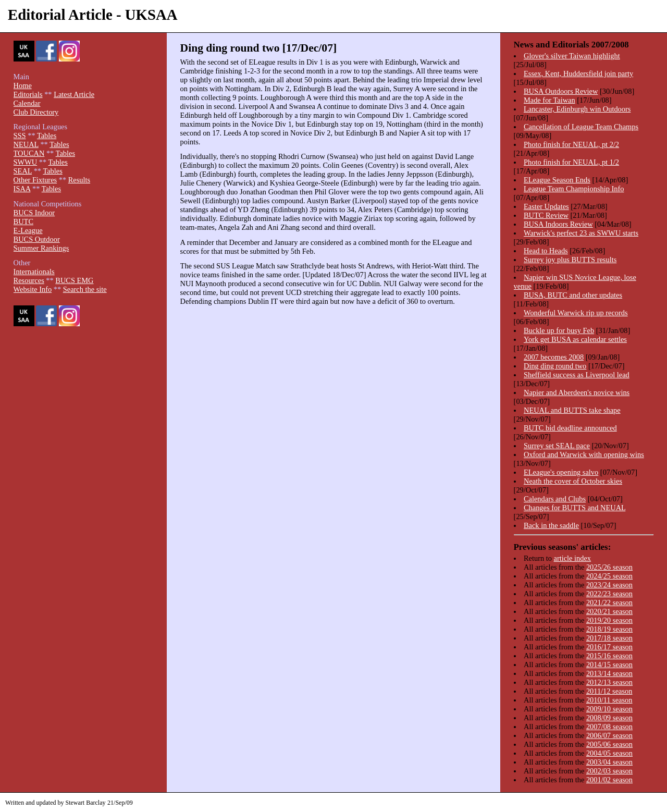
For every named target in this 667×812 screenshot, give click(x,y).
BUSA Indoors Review (558, 224)
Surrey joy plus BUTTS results (570, 260)
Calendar (27, 103)
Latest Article (74, 94)
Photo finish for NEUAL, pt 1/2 (571, 162)
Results (79, 180)
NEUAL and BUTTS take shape (572, 410)
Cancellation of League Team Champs (581, 127)
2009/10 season (609, 709)
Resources (29, 280)
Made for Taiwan (549, 100)
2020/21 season (609, 611)
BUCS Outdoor (37, 239)
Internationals (34, 272)
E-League (28, 230)
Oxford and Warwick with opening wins (584, 454)
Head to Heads (546, 251)
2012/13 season (609, 682)
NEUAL (26, 144)
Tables (47, 136)
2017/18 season (609, 638)
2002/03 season (609, 771)
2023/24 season (609, 585)
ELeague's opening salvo (561, 472)
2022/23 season (609, 594)
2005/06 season (609, 744)
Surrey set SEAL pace (557, 446)
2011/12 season (609, 691)
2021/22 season (609, 602)
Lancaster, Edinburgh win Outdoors (577, 109)
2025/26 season (609, 567)
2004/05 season (609, 753)
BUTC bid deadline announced (570, 428)
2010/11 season (609, 700)
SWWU (26, 162)
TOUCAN (29, 153)
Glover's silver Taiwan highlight (572, 56)
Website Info (33, 289)
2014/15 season (609, 665)
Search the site (85, 289)
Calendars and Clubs (555, 499)
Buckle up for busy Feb (559, 330)
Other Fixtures (35, 180)
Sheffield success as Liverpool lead (577, 375)
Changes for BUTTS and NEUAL (575, 508)
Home (23, 85)
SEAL (23, 171)
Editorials (28, 94)
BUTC (23, 222)
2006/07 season (609, 735)
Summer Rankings (41, 248)
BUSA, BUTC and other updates (573, 295)
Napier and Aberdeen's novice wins (577, 392)
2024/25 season (609, 576)
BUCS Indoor (34, 213)
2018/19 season (609, 629)
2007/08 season (609, 727)
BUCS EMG (74, 280)
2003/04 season (609, 762)
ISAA (22, 189)
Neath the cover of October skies (573, 481)
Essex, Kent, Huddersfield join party (578, 73)
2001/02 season (609, 780)
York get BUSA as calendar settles (575, 339)
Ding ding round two (555, 366)
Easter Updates (546, 206)
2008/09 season (609, 718)
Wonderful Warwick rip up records (576, 313)
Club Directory (36, 112)
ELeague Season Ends (557, 180)
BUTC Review (546, 215)
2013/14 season (609, 673)
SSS (20, 136)
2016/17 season (609, 647)
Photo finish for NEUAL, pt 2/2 (571, 144)
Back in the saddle (551, 525)
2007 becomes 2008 (554, 357)
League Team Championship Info (574, 189)
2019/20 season (609, 620)
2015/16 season (609, 656)
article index (573, 558)
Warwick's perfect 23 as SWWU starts (581, 233)
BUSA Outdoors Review (561, 91)
